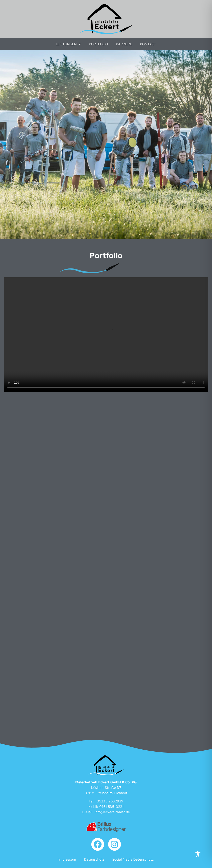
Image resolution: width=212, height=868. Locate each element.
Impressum (67, 859)
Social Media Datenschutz (133, 859)
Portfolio (98, 44)
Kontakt (148, 44)
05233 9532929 (110, 801)
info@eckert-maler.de (112, 812)
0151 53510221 (112, 807)
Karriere (124, 44)
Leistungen (68, 44)
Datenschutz (94, 859)
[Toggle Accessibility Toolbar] (198, 854)
